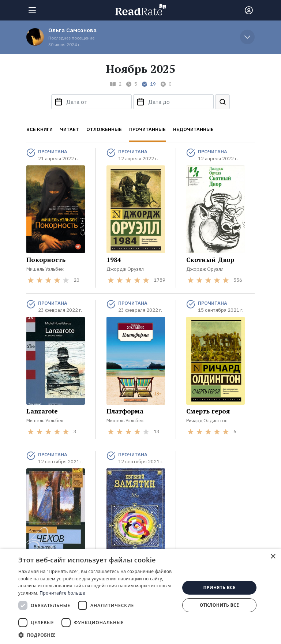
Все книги (40, 129)
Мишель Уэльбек (45, 269)
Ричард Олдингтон (207, 421)
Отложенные (104, 129)
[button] (97, 635)
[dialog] (140, 596)
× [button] (273, 557)
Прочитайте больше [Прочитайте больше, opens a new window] (62, 593)
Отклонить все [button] (219, 605)
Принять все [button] (219, 587)
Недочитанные (193, 129)
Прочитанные (147, 129)
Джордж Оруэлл (125, 269)
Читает (70, 129)
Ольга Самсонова (72, 30)
